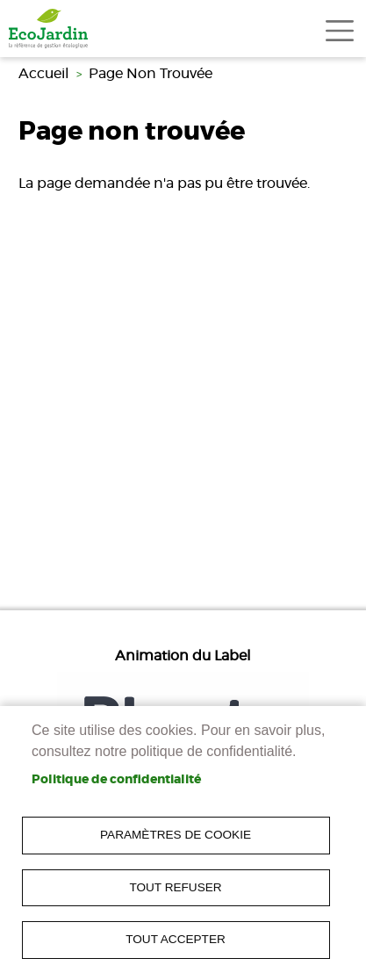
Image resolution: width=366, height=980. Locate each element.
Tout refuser (175, 887)
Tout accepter (176, 939)
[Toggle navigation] (340, 31)
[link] (48, 29)
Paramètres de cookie (176, 835)
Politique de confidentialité (116, 780)
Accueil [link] (44, 74)
